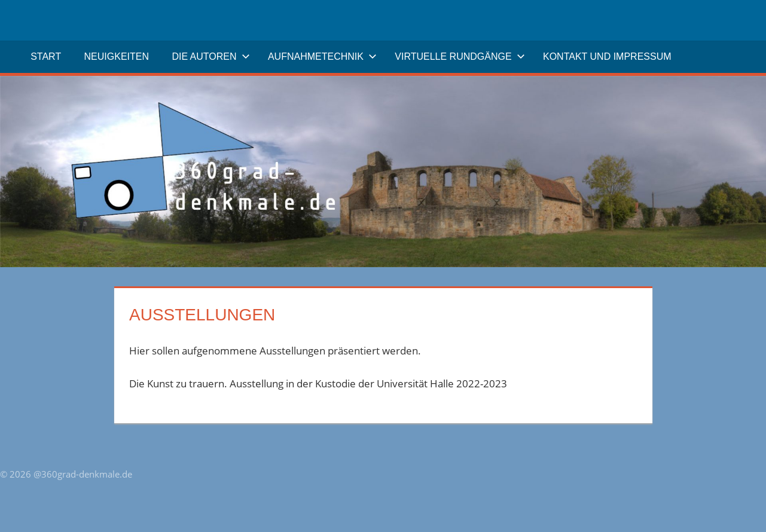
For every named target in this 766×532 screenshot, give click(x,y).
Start (46, 56)
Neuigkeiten (117, 56)
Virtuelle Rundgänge (460, 56)
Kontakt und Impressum (607, 56)
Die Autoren (210, 56)
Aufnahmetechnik (322, 56)
